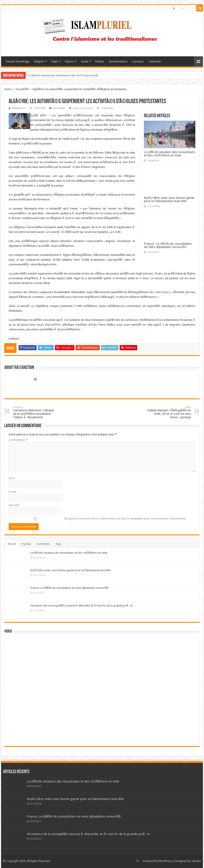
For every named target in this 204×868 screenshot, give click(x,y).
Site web (14, 505)
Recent (12, 544)
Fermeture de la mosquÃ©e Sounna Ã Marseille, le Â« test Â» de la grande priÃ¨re (81, 606)
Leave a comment (83, 108)
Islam (55, 61)
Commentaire (18, 440)
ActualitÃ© (22, 89)
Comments (43, 544)
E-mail (12, 492)
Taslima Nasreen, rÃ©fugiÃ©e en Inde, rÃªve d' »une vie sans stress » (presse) (169, 412)
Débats (100, 61)
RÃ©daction (19, 108)
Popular (26, 544)
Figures (69, 61)
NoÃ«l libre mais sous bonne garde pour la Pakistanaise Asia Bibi (169, 199)
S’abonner (155, 61)
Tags (58, 544)
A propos (138, 61)
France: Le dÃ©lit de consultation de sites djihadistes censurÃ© (168, 245)
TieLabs (196, 861)
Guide (85, 61)
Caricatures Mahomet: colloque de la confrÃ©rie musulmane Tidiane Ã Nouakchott (35, 412)
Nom (12, 478)
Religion (39, 61)
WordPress (165, 861)
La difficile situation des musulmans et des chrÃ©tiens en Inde (63, 75)
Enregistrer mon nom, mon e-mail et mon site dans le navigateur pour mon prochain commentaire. (125, 518)
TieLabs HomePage (17, 61)
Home (8, 89)
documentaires (118, 61)
